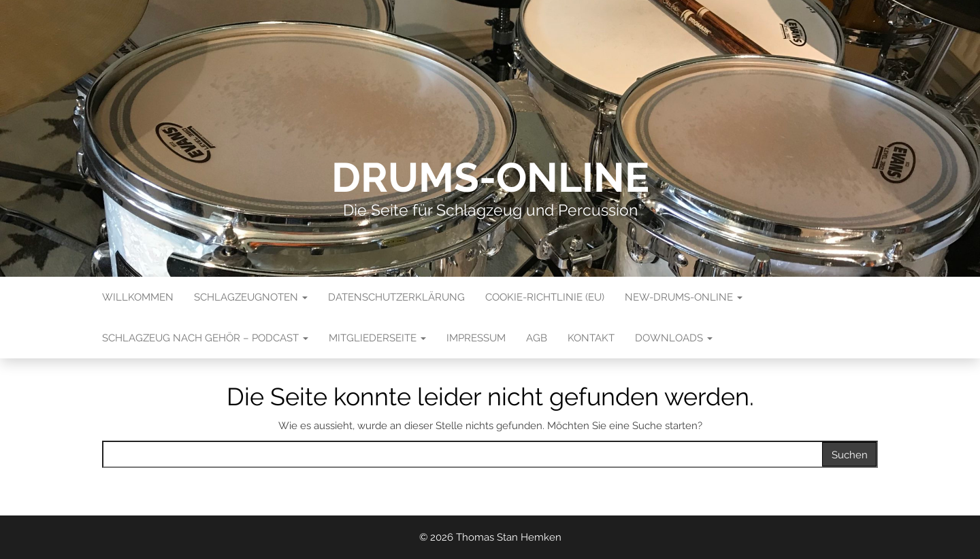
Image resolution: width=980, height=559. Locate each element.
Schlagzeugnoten (251, 297)
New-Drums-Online (684, 297)
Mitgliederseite (377, 338)
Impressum (476, 338)
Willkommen (138, 297)
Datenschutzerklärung (396, 297)
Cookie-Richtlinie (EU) (545, 297)
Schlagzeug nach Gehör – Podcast (205, 338)
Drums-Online (490, 177)
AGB (537, 338)
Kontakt (591, 338)
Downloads (674, 338)
